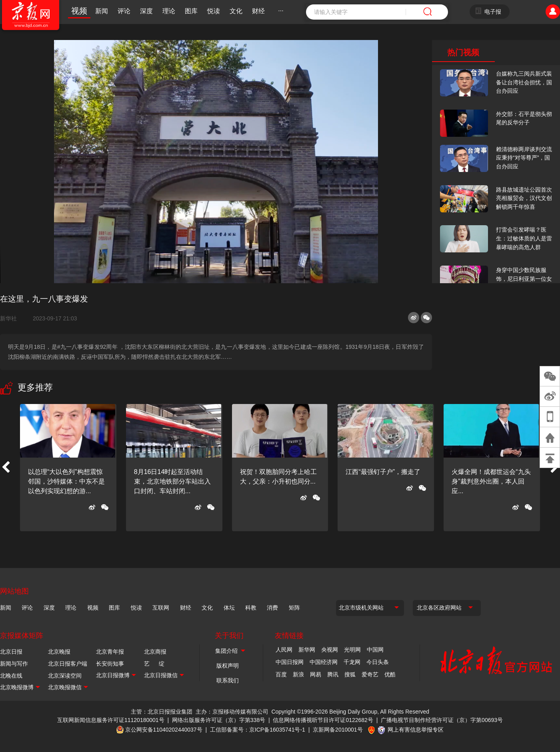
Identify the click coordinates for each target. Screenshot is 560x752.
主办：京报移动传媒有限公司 (232, 712)
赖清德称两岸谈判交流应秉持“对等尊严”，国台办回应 (524, 158)
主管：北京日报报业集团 (162, 712)
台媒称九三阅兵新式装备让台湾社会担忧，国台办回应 (524, 82)
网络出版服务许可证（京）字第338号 (219, 720)
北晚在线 (11, 676)
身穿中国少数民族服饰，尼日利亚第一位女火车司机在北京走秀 (524, 279)
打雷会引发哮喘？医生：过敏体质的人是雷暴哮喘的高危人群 (524, 238)
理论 (169, 11)
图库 (191, 11)
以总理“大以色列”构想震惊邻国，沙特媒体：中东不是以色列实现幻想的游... (66, 481)
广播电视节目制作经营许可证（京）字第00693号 (442, 720)
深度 (146, 11)
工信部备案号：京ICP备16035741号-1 (258, 730)
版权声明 (228, 666)
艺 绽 (154, 664)
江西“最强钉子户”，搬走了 (383, 472)
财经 (258, 11)
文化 (236, 11)
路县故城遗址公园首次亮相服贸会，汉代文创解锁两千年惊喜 (524, 198)
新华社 (12, 318)
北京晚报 (59, 652)
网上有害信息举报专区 (416, 730)
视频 (79, 11)
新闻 (102, 11)
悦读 (214, 11)
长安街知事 (110, 664)
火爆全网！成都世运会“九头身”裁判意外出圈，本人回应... (491, 481)
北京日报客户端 (68, 664)
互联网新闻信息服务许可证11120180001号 (111, 720)
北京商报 (155, 652)
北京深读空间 (65, 676)
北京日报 (11, 652)
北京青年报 (110, 652)
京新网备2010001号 (338, 730)
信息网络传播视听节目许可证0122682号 (323, 720)
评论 (124, 11)
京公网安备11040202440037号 (164, 730)
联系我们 (228, 680)
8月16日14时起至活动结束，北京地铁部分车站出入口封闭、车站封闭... (172, 481)
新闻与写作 (14, 664)
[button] (6, 468)
